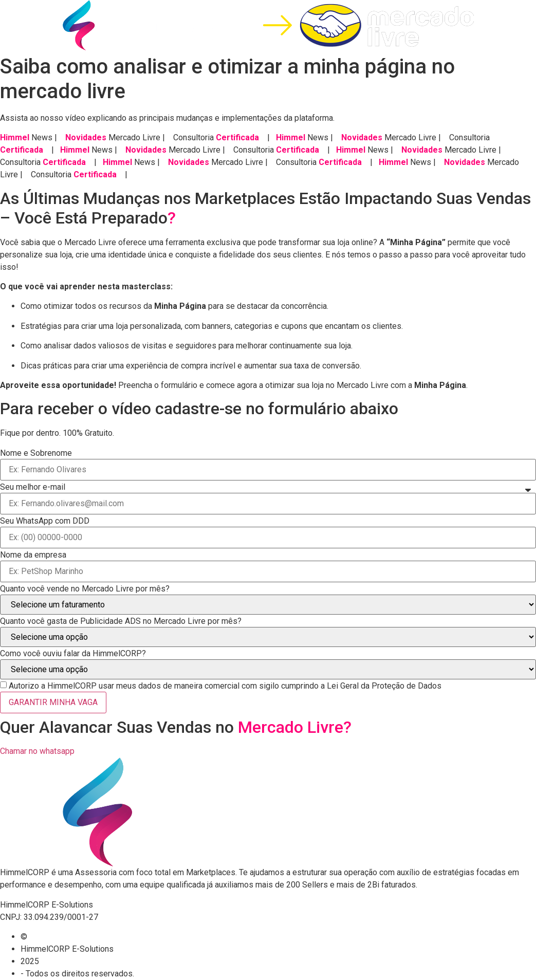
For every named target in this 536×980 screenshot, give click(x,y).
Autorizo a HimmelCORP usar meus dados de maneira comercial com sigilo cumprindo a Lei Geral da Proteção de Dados (225, 686)
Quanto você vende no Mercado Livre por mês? (85, 589)
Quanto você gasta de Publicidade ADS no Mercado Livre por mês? (121, 621)
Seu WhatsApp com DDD (45, 521)
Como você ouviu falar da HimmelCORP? (73, 654)
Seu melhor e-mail (33, 487)
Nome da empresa (33, 555)
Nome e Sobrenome (36, 453)
